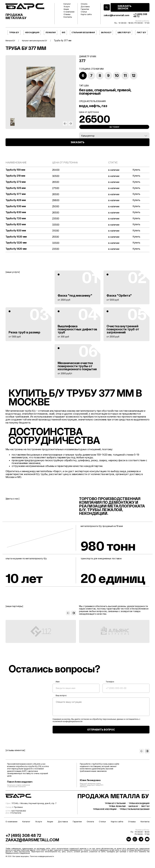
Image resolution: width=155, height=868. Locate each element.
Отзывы (67, 14)
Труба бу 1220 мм (16, 244)
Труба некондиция (139, 814)
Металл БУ (11, 41)
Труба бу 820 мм (16, 225)
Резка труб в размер (24, 334)
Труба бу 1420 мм (16, 250)
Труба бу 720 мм (16, 219)
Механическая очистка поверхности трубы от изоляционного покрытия (77, 367)
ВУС (64, 32)
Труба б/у (14, 32)
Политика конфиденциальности (42, 862)
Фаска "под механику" (75, 297)
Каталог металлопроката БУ (38, 41)
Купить (136, 170)
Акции (66, 9)
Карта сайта (86, 14)
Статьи (84, 12)
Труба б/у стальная (115, 814)
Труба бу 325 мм (16, 188)
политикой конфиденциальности (68, 723)
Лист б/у (141, 32)
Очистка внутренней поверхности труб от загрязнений (123, 331)
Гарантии (85, 9)
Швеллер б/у (124, 32)
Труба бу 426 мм (16, 201)
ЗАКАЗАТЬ (77, 148)
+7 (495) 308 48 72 (140, 15)
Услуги (67, 7)
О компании (69, 12)
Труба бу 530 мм (16, 207)
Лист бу (145, 817)
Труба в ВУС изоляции (105, 820)
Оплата (84, 4)
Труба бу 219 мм (16, 176)
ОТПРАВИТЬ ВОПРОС (101, 731)
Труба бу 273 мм (16, 182)
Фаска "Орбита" (119, 297)
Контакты (68, 17)
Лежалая (50, 32)
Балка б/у (106, 32)
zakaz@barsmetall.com (116, 15)
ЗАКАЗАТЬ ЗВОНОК (124, 7)
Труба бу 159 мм (16, 170)
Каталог (67, 4)
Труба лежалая (117, 817)
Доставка (85, 7)
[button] (65, 124)
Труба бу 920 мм (16, 232)
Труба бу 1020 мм (16, 238)
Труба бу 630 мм (16, 213)
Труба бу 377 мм (16, 195)
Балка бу (133, 817)
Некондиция (32, 32)
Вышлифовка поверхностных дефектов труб (77, 331)
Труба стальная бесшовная (134, 820)
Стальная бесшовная (83, 32)
